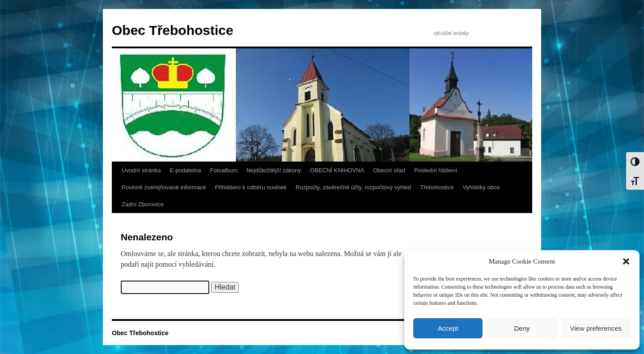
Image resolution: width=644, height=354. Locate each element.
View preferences (596, 328)
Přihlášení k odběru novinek (251, 187)
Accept (448, 328)
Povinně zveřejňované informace (164, 187)
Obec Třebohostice (173, 30)
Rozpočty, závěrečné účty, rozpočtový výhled (353, 187)
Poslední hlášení (436, 170)
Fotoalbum (224, 170)
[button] (626, 261)
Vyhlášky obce (481, 187)
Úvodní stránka (141, 170)
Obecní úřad (389, 170)
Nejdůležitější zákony (274, 170)
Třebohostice (437, 187)
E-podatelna (185, 170)
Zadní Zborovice (143, 204)
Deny (522, 328)
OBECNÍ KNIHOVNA (337, 170)
